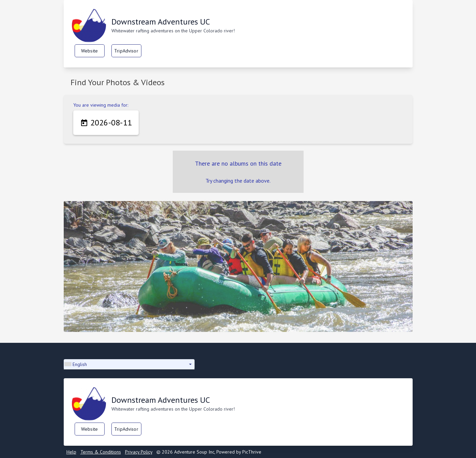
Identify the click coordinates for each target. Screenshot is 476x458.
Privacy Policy (139, 452)
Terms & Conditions (101, 452)
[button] (129, 364)
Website (89, 51)
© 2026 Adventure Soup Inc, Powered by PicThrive (209, 452)
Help (71, 452)
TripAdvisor (126, 51)
